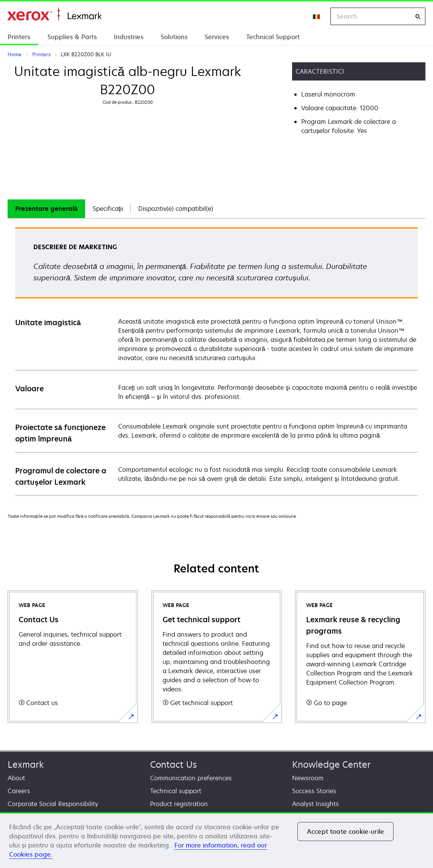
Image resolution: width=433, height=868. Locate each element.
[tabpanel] (216, 361)
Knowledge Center (331, 764)
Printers (19, 37)
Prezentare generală (46, 209)
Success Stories (314, 791)
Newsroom (308, 778)
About (16, 778)
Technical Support (273, 37)
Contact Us (173, 764)
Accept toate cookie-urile (345, 832)
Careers (19, 791)
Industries (129, 37)
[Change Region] (317, 16)
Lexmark (26, 764)
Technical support (176, 791)
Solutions (174, 37)
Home (55, 14)
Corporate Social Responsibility (53, 804)
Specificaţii (108, 209)
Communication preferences (191, 778)
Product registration (179, 804)
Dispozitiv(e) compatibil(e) (176, 209)
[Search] (418, 17)
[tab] (46, 209)
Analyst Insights (315, 804)
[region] (216, 840)
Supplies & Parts (72, 37)
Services (217, 37)
